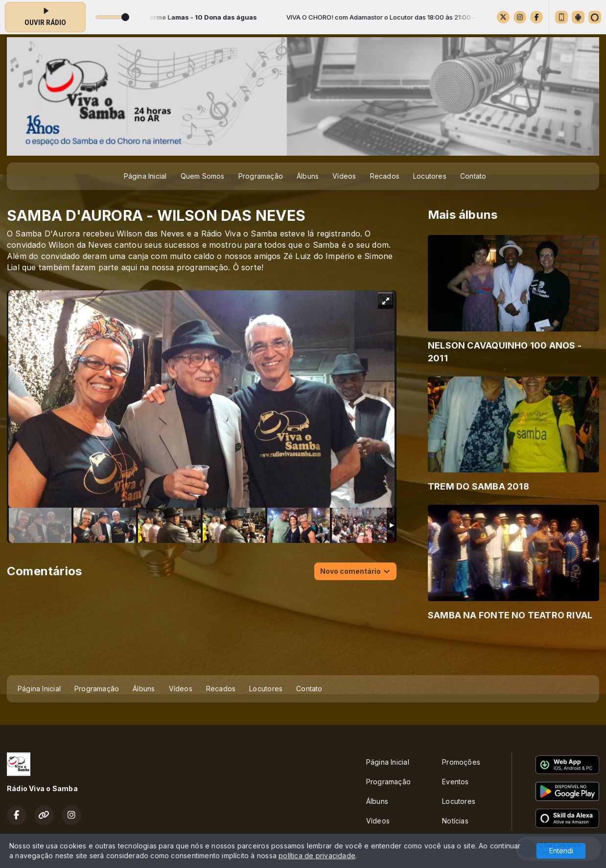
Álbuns (308, 176)
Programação (261, 176)
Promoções (461, 762)
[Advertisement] (303, 651)
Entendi (561, 851)
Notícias (455, 821)
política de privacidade (317, 856)
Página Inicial (145, 176)
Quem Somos (203, 176)
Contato (473, 176)
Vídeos (344, 176)
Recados (385, 176)
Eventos (455, 782)
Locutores (430, 176)
